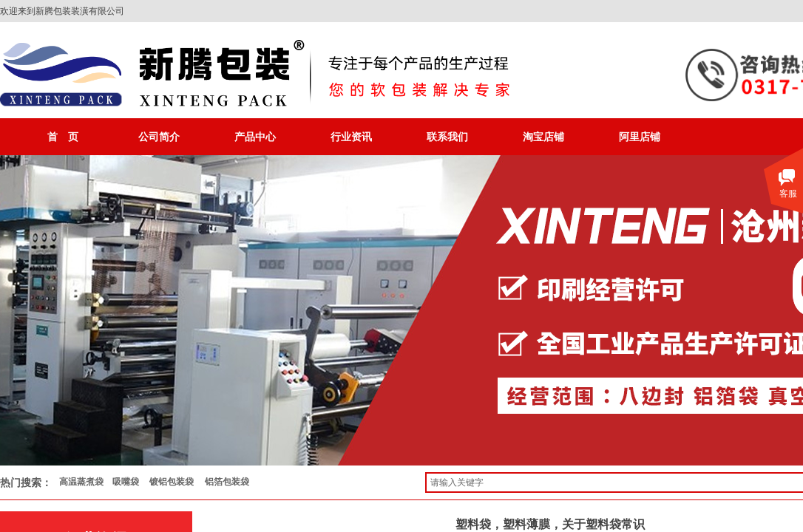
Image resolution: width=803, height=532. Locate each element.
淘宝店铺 (543, 137)
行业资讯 (351, 137)
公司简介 (159, 137)
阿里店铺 (640, 137)
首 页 (63, 137)
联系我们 (447, 137)
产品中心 (255, 137)
